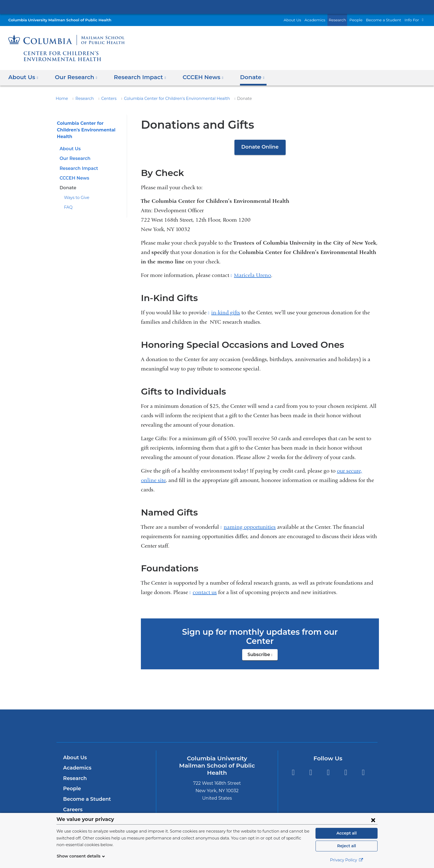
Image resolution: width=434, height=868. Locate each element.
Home (61, 99)
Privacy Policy (347, 860)
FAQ (68, 207)
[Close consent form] (373, 820)
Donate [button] (243, 77)
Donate (67, 188)
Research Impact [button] (135, 77)
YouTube (363, 763)
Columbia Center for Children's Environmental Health (166, 99)
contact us (205, 592)
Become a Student (387, 20)
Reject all (346, 846)
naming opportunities (250, 527)
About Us (304, 20)
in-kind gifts (226, 313)
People (362, 20)
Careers (72, 800)
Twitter (293, 763)
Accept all (347, 833)
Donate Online (260, 147)
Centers (105, 99)
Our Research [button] (74, 77)
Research (345, 20)
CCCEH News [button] (195, 77)
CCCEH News (74, 178)
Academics (324, 20)
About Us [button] (23, 77)
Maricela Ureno (252, 275)
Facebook (311, 763)
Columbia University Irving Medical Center (217, 7)
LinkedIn (346, 763)
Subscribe (263, 647)
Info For (413, 20)
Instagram (328, 763)
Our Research (74, 158)
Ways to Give (76, 198)
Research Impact (77, 168)
